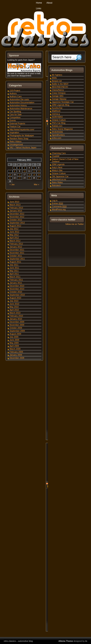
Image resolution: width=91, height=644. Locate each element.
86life (54, 78)
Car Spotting (15, 111)
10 (25, 171)
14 (10, 175)
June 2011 (14, 268)
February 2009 (16, 352)
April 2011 (14, 274)
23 (19, 178)
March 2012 (15, 241)
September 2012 (17, 223)
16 (19, 175)
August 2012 (15, 226)
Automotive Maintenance (21, 108)
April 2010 (14, 310)
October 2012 (16, 220)
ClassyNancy (58, 90)
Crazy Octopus (59, 93)
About (49, 3)
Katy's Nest (57, 167)
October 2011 (16, 256)
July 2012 (14, 229)
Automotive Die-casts (19, 99)
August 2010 (15, 298)
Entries (57, 203)
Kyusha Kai (57, 108)
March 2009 (15, 349)
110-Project (15, 90)
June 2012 (14, 232)
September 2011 (17, 259)
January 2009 (16, 355)
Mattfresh (56, 111)
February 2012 (16, 244)
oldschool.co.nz (59, 179)
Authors (13, 93)
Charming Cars (59, 153)
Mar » (37, 184)
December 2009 (17, 322)
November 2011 (17, 253)
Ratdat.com (57, 126)
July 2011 (14, 265)
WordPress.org (59, 209)
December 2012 (17, 214)
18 (29, 175)
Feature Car (15, 126)
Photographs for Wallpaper (22, 135)
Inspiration (14, 132)
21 (10, 178)
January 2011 (16, 283)
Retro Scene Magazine (62, 129)
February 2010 (16, 316)
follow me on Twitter (75, 224)
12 (34, 171)
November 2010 (17, 289)
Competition (15, 117)
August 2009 (15, 334)
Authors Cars (16, 96)
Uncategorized (16, 144)
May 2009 (14, 343)
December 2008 (17, 358)
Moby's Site (57, 170)
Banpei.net (57, 81)
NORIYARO (57, 117)
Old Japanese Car (60, 176)
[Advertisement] (66, 251)
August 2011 (15, 262)
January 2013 (16, 211)
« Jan (12, 184)
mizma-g (56, 114)
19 (34, 175)
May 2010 (14, 307)
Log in (55, 200)
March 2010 (15, 313)
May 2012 (14, 235)
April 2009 (14, 346)
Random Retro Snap (19, 138)
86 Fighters (57, 75)
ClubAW (56, 156)
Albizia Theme (66, 641)
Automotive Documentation (22, 102)
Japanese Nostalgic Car (63, 102)
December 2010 (17, 286)
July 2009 (14, 337)
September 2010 (17, 295)
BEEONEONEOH (60, 87)
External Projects (17, 123)
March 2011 (15, 277)
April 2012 (14, 238)
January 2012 (16, 247)
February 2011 (16, 280)
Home (39, 3)
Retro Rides (57, 182)
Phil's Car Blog (59, 123)
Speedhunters (58, 135)
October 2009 (16, 328)
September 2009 (17, 331)
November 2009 (17, 325)
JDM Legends (58, 164)
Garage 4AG (58, 96)
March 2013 (15, 205)
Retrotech (56, 185)
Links (39, 8)
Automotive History (18, 105)
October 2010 (16, 292)
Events (13, 120)
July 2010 (14, 301)
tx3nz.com (57, 138)
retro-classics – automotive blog (18, 641)
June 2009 (14, 340)
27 (39, 178)
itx (86, 641)
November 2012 (17, 217)
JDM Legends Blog (61, 105)
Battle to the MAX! (60, 84)
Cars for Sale (16, 114)
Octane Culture (59, 120)
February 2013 (16, 208)
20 (39, 175)
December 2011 (17, 250)
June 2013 (14, 202)
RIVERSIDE (57, 132)
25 (29, 178)
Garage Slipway (59, 99)
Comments (59, 206)
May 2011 (14, 271)
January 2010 (16, 319)
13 (39, 171)
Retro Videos (15, 141)
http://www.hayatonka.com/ (22, 129)
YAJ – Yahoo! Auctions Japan (23, 147)
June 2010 (14, 304)
